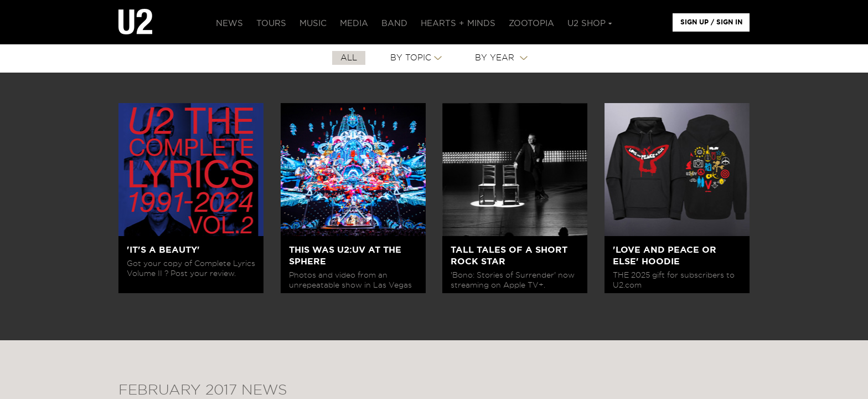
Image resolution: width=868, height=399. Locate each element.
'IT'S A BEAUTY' (163, 250)
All (349, 58)
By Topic (411, 58)
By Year (496, 58)
